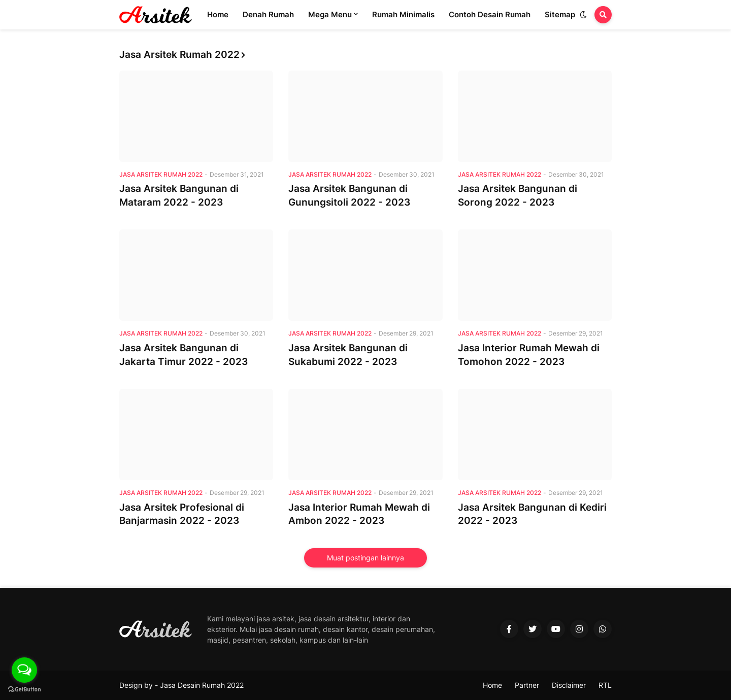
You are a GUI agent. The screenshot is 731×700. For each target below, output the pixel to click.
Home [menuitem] (218, 14)
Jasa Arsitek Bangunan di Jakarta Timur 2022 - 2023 (184, 355)
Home (492, 685)
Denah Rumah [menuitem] (268, 14)
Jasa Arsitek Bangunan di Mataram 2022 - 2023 (179, 195)
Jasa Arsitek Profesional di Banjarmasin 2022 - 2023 (182, 514)
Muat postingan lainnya (365, 558)
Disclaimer (569, 685)
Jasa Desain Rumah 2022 (202, 685)
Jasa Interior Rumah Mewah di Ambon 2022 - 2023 (359, 514)
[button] (583, 15)
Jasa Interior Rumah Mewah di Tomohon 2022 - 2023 (529, 355)
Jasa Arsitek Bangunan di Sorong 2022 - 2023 (518, 195)
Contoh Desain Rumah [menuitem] (490, 14)
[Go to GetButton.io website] (24, 690)
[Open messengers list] (24, 670)
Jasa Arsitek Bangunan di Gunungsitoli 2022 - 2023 (349, 195)
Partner (527, 685)
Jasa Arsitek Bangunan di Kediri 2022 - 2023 (532, 514)
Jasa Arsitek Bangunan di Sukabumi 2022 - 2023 (348, 355)
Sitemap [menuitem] (560, 14)
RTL (605, 685)
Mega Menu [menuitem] (330, 14)
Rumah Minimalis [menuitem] (403, 14)
